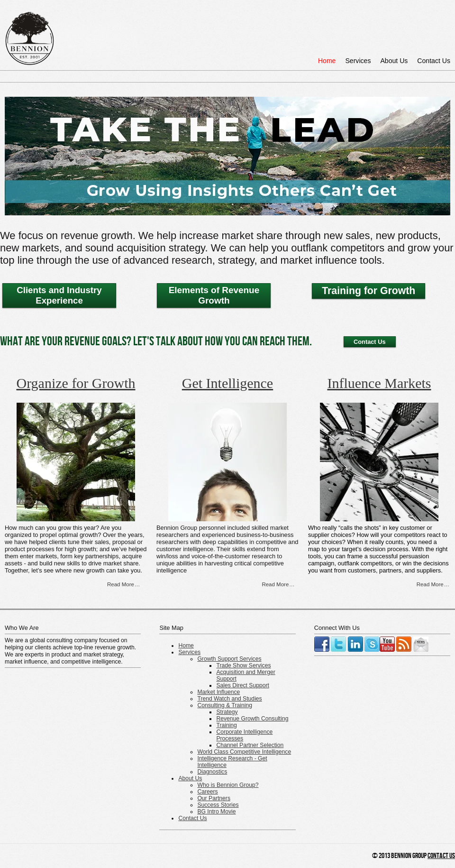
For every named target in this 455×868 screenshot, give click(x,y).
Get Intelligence (227, 383)
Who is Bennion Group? (228, 785)
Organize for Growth (76, 383)
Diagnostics (212, 772)
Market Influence (218, 692)
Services (358, 61)
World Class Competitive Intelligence (244, 752)
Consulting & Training (225, 705)
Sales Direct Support (242, 685)
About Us (394, 61)
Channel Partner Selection (250, 745)
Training (226, 725)
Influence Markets (379, 383)
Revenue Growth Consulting (252, 719)
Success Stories (218, 805)
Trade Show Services (243, 665)
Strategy (227, 712)
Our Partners (214, 798)
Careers (207, 792)
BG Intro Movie (216, 812)
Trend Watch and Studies (229, 699)
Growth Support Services (229, 659)
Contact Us (434, 61)
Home (327, 61)
